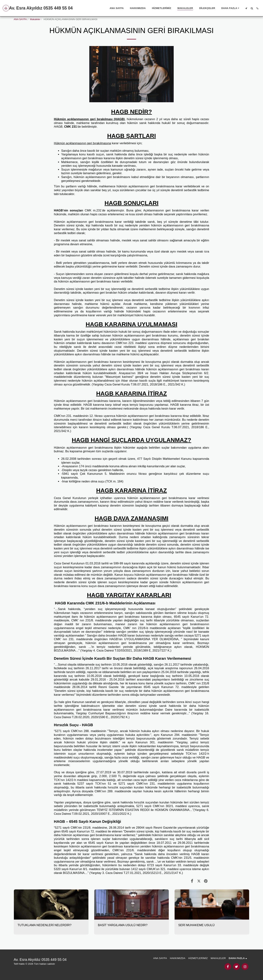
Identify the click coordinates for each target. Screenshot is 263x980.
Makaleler (35, 19)
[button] (246, 8)
